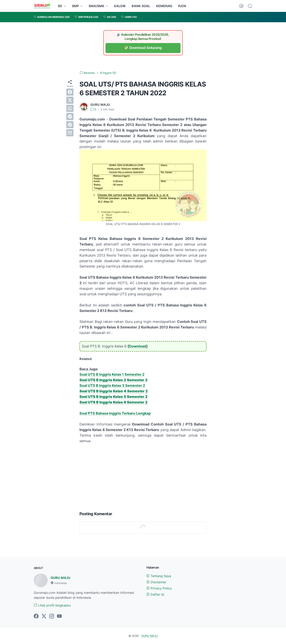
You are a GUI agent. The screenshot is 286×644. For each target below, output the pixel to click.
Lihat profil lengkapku (52, 605)
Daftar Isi (155, 594)
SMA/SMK (96, 6)
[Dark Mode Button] (241, 6)
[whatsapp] (70, 108)
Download (138, 346)
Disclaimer (156, 582)
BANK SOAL (141, 6)
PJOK (182, 6)
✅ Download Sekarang (143, 48)
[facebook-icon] (36, 616)
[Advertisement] (143, 477)
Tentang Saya (159, 576)
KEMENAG (164, 6)
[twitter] (70, 100)
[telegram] (70, 116)
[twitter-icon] (44, 616)
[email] (70, 133)
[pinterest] (70, 125)
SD (60, 6)
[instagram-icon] (52, 616)
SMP (75, 6)
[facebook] (70, 92)
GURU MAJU (60, 578)
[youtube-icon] (59, 616)
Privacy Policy (159, 588)
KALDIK (120, 6)
